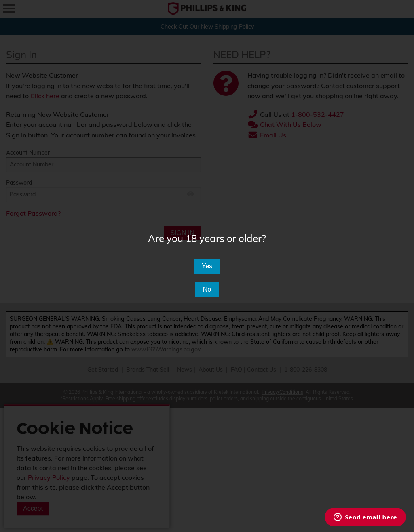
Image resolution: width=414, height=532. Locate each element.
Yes (207, 266)
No (207, 289)
